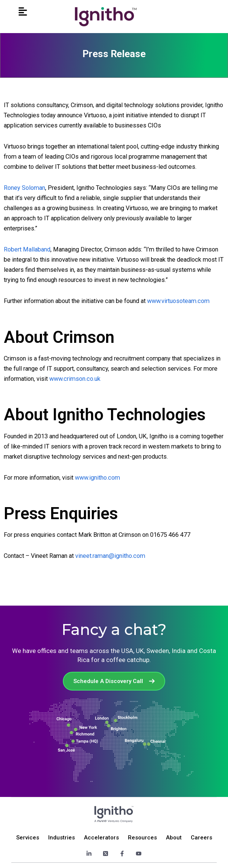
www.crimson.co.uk (75, 379)
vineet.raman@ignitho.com (110, 556)
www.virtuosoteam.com (178, 301)
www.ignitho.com (97, 478)
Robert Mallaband (27, 249)
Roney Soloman (24, 188)
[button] (23, 12)
